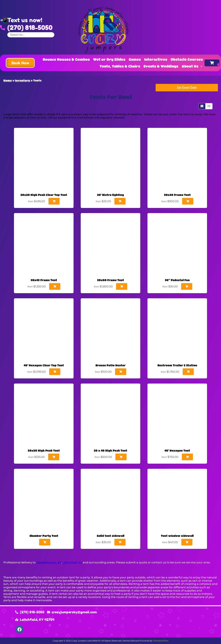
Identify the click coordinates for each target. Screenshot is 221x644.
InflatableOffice (161, 641)
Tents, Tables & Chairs (120, 66)
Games (135, 59)
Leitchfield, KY (72, 562)
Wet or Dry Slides (109, 59)
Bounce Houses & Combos (66, 59)
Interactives (156, 59)
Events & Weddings (161, 66)
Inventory (22, 80)
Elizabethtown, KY (49, 562)
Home (8, 80)
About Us (192, 66)
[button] (20, 63)
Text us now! (25, 20)
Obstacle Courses (187, 59)
